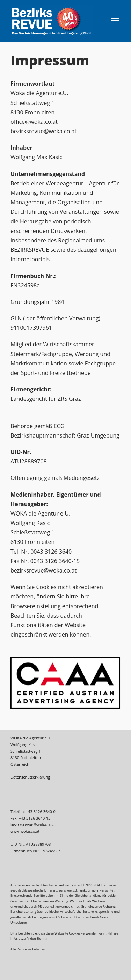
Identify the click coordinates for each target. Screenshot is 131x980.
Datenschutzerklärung (30, 777)
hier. (45, 939)
